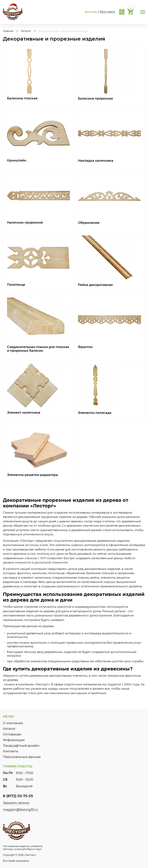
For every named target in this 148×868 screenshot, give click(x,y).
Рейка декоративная (95, 285)
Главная (8, 31)
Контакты (11, 751)
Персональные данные (22, 757)
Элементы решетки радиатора (32, 475)
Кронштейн (17, 160)
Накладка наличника (96, 161)
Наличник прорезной (25, 223)
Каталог (26, 31)
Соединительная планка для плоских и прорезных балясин (38, 349)
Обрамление (89, 223)
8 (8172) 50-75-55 (18, 796)
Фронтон (85, 347)
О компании (13, 723)
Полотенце (16, 285)
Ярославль (107, 12)
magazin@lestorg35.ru (20, 810)
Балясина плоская (22, 98)
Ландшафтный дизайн (21, 746)
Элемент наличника (24, 413)
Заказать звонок (16, 803)
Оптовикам (12, 734)
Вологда (91, 12)
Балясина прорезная (95, 99)
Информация (14, 740)
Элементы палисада (95, 413)
